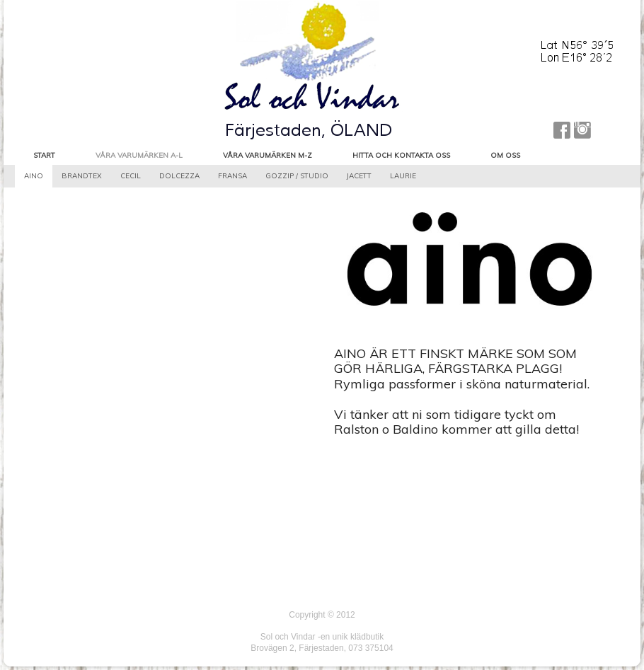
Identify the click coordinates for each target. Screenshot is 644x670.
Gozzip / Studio (297, 176)
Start (44, 155)
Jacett (359, 176)
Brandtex (82, 176)
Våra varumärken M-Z (268, 155)
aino (34, 176)
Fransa (232, 176)
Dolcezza (179, 176)
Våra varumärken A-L (139, 155)
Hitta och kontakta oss (401, 155)
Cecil (131, 176)
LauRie (403, 176)
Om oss (505, 155)
